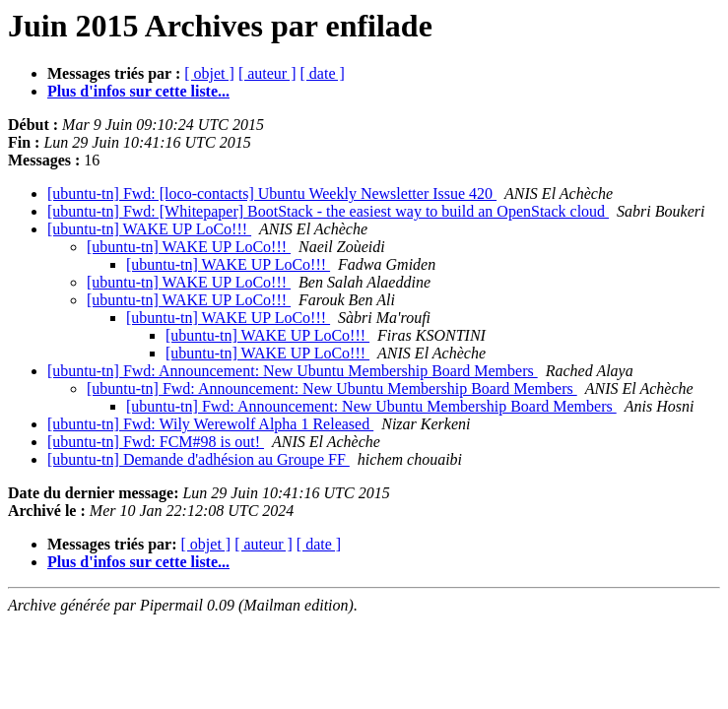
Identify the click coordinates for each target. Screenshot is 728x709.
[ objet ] (209, 73)
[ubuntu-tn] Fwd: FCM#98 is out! (156, 442)
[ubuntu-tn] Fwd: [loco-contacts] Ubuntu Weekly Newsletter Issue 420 (272, 193)
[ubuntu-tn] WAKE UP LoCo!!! (149, 229)
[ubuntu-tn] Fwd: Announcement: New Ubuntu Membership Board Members (293, 371)
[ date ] (323, 73)
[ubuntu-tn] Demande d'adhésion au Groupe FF (199, 459)
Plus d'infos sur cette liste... (138, 91)
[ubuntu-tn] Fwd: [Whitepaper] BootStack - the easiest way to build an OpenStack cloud (328, 211)
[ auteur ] (267, 73)
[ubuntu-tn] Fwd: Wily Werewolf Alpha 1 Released (210, 424)
